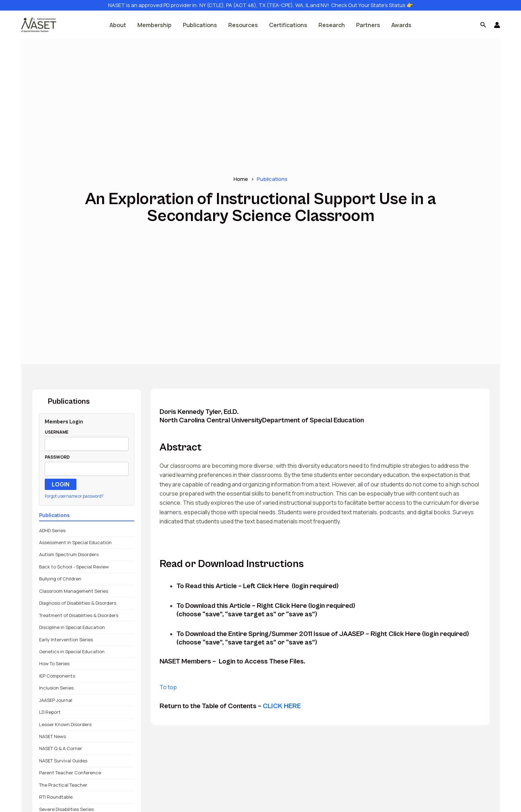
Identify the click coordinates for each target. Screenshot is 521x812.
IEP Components (57, 676)
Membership (154, 25)
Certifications (288, 25)
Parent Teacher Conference (70, 773)
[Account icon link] (497, 25)
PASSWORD (57, 457)
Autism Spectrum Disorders (69, 554)
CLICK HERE (282, 706)
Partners (368, 25)
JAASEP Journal (56, 700)
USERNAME (57, 432)
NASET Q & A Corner (61, 748)
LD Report (50, 712)
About (118, 25)
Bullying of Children (60, 579)
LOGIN (61, 484)
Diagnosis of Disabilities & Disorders (78, 603)
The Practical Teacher (63, 785)
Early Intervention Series (66, 640)
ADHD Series (52, 530)
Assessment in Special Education (75, 542)
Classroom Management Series (74, 591)
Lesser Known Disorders (65, 724)
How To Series (54, 663)
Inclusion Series (56, 688)
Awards (401, 25)
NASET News (52, 736)
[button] (483, 25)
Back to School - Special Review (74, 567)
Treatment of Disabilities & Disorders (79, 615)
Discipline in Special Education (72, 627)
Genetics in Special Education (72, 652)
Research (332, 25)
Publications (200, 25)
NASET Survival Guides (63, 761)
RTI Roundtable (56, 797)
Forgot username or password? (74, 496)
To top (168, 687)
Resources (243, 25)
